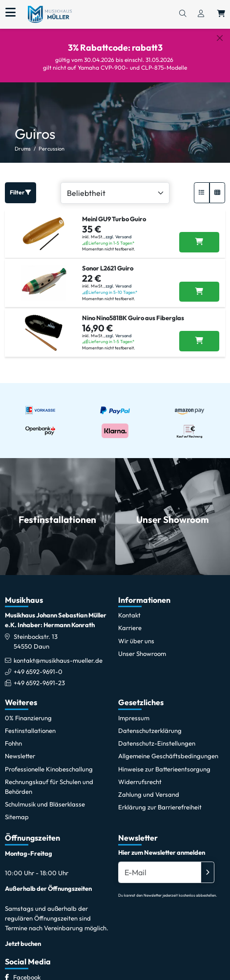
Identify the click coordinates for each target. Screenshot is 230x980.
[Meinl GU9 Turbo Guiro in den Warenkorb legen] (199, 242)
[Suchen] (183, 14)
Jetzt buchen (23, 943)
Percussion (52, 149)
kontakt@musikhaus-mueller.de (58, 660)
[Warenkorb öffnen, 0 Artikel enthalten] (221, 14)
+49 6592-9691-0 (38, 672)
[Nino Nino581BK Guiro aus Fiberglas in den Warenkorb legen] (199, 341)
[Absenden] (208, 872)
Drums (23, 149)
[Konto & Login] (201, 14)
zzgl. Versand (118, 237)
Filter (21, 192)
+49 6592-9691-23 (39, 683)
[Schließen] (220, 38)
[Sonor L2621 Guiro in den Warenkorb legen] (199, 292)
